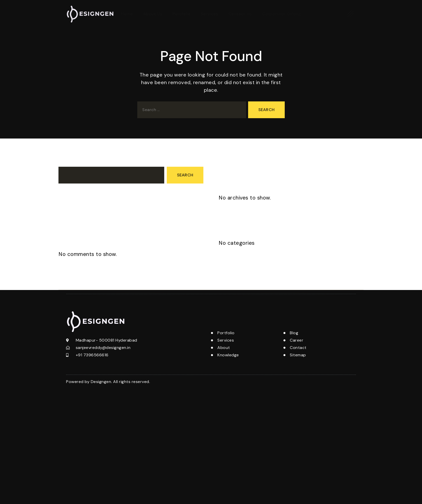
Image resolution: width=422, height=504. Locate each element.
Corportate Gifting (282, 14)
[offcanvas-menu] (351, 14)
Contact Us (240, 14)
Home (127, 14)
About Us (153, 14)
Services (209, 14)
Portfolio (181, 14)
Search (65, 162)
